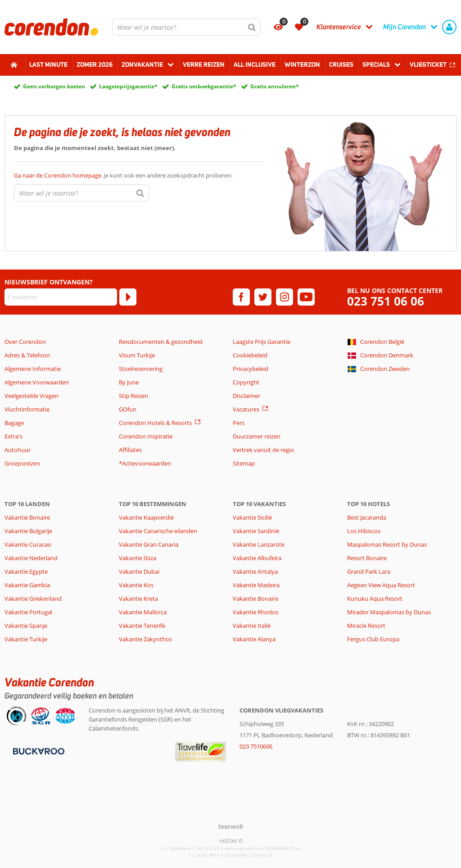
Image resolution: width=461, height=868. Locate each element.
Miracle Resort (366, 626)
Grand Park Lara (369, 571)
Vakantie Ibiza (138, 558)
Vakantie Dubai (139, 571)
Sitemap (244, 463)
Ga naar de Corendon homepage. (59, 175)
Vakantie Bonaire (27, 517)
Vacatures (246, 409)
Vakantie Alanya (254, 639)
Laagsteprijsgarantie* (128, 86)
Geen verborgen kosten (54, 86)
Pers (239, 423)
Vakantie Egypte (26, 571)
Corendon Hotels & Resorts (155, 423)
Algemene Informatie (33, 369)
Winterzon (302, 64)
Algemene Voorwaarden (37, 382)
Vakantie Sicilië (252, 517)
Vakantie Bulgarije (28, 531)
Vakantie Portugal (28, 612)
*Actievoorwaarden (145, 463)
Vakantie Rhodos (255, 612)
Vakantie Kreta (138, 598)
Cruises (341, 64)
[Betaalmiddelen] (38, 750)
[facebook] (241, 297)
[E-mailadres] (61, 297)
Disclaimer (246, 396)
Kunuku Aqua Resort (375, 598)
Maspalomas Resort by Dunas (387, 544)
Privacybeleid (251, 369)
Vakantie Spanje (26, 626)
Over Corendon (25, 342)
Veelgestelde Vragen (32, 396)
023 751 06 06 (386, 301)
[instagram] (285, 297)
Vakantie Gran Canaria (149, 544)
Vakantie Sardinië (256, 531)
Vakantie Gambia (27, 585)
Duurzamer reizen (257, 436)
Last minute (48, 64)
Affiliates (130, 450)
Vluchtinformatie (27, 409)
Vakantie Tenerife (142, 626)
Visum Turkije (137, 355)
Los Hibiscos (364, 531)
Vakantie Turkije (26, 639)
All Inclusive (255, 64)
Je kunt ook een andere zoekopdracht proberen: (123, 175)
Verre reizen (204, 64)
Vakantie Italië (252, 626)
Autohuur (18, 450)
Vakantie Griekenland (33, 598)
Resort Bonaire (367, 558)
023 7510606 (256, 746)
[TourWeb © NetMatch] (231, 826)
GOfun (128, 409)
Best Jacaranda (367, 517)
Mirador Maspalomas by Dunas (389, 612)
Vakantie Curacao (28, 544)
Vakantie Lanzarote (259, 544)
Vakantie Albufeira (257, 558)
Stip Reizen (133, 396)
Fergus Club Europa (373, 639)
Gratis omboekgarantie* (204, 86)
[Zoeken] (252, 27)
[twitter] (263, 297)
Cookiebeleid (250, 355)
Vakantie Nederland (31, 558)
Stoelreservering (141, 369)
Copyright (246, 382)
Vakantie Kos (136, 585)
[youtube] (306, 297)
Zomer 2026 (95, 64)
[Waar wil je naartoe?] (186, 27)
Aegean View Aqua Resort (381, 585)
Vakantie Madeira (256, 585)
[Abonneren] (128, 297)
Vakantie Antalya (255, 571)
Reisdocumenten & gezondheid (161, 342)
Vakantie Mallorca (143, 612)
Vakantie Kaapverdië (146, 517)
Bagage (14, 423)
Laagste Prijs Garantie (262, 342)
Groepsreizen (22, 463)
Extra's (14, 436)
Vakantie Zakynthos (145, 639)
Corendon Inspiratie (146, 436)
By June (129, 382)
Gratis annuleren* (275, 86)
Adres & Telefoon (27, 355)
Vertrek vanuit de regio (263, 450)
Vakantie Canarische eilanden (158, 531)
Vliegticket (428, 64)
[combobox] (186, 27)
